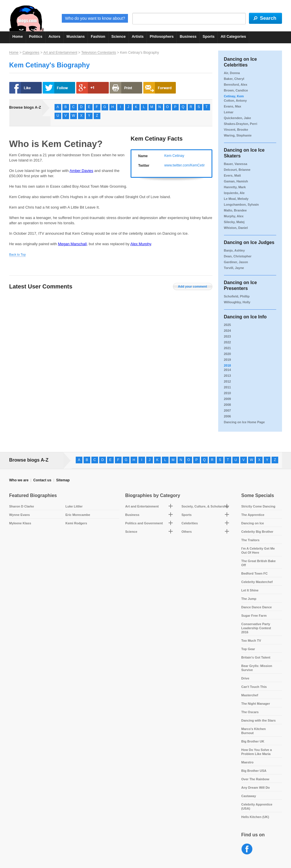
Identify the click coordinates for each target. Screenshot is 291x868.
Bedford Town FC (255, 573)
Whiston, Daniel (236, 228)
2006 (227, 416)
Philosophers (162, 36)
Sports (208, 36)
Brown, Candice (236, 90)
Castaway (249, 796)
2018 (227, 365)
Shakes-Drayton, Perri (241, 124)
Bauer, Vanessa (236, 164)
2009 (227, 399)
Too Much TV (251, 641)
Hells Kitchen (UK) (255, 817)
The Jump (249, 599)
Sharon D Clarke (22, 506)
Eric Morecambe (78, 515)
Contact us (42, 480)
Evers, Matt (233, 175)
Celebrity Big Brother (257, 532)
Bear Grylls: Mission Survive (257, 668)
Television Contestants (99, 53)
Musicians (76, 36)
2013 (227, 376)
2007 (227, 410)
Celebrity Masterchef (257, 582)
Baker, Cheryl (234, 79)
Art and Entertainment (60, 53)
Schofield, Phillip (237, 296)
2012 (227, 381)
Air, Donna (232, 73)
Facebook (247, 849)
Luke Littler (74, 506)
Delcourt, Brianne (237, 170)
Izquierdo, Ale (234, 193)
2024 (227, 331)
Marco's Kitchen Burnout (254, 731)
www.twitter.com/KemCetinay (187, 165)
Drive (245, 678)
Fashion (98, 36)
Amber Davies (82, 171)
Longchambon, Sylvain (241, 205)
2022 (227, 342)
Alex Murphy (141, 244)
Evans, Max (233, 106)
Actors (54, 36)
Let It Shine (250, 590)
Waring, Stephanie (238, 135)
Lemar (229, 112)
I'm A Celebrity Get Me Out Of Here (258, 550)
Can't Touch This (254, 687)
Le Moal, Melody (236, 199)
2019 (227, 360)
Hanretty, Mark (235, 187)
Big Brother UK (253, 741)
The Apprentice (253, 515)
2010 (227, 393)
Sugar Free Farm (254, 616)
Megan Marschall (72, 244)
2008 (227, 405)
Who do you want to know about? (95, 18)
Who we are (19, 480)
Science (119, 36)
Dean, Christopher (238, 256)
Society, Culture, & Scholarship (205, 506)
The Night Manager (256, 704)
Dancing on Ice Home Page (244, 422)
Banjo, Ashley (234, 250)
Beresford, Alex (236, 85)
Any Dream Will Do (256, 788)
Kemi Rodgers (76, 523)
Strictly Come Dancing (258, 506)
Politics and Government (144, 523)
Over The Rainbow (255, 779)
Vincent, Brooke (236, 130)
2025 (227, 325)
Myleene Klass (20, 523)
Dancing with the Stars (259, 720)
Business (188, 36)
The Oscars (250, 712)
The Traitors (251, 540)
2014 (227, 370)
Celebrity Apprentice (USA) (257, 806)
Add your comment (192, 286)
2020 (227, 354)
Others (187, 532)
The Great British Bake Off (259, 563)
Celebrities (190, 523)
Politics (36, 36)
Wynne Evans (20, 515)
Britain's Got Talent (256, 657)
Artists (138, 36)
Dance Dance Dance (257, 607)
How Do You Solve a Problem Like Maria (257, 752)
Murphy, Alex (234, 216)
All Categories (233, 36)
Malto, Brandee (235, 210)
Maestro (247, 762)
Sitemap (63, 480)
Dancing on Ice (253, 523)
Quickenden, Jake (238, 118)
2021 (227, 348)
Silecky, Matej (234, 222)
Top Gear (248, 649)
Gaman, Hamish (236, 181)
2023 (227, 336)
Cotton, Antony (235, 101)
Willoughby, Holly (237, 302)
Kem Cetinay (174, 156)
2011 (227, 387)
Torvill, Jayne (234, 268)
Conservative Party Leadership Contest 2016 (256, 628)
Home (18, 36)
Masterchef (250, 695)
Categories (31, 53)
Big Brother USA (254, 771)
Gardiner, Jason (236, 262)
